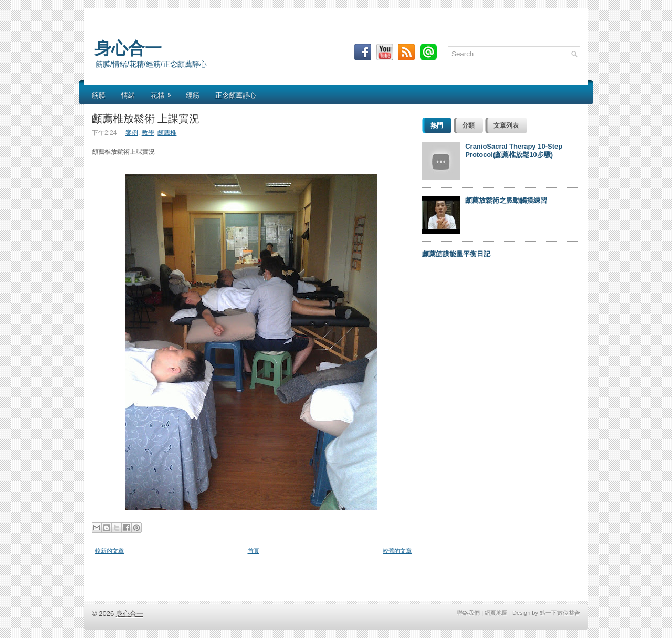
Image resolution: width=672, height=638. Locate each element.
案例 (132, 133)
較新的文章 (109, 551)
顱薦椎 (167, 133)
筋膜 (99, 95)
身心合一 (128, 46)
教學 (148, 133)
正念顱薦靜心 (236, 95)
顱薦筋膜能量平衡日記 (456, 254)
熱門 (437, 125)
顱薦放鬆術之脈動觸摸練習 (506, 200)
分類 (468, 125)
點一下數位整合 (560, 613)
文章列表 (506, 125)
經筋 (193, 95)
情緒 (128, 95)
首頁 (254, 551)
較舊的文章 (397, 551)
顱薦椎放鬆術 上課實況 (146, 118)
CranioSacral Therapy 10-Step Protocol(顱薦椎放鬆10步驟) (514, 150)
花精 (164, 92)
